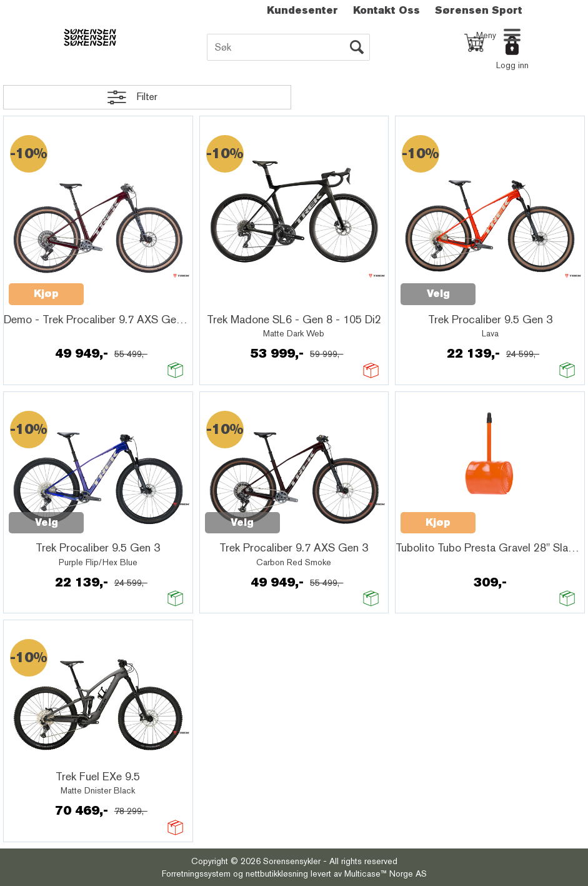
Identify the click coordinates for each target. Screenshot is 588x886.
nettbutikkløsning (277, 873)
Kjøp (46, 294)
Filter (147, 97)
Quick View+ (116, 287)
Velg (438, 294)
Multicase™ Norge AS (386, 873)
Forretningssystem (196, 873)
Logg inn (512, 65)
